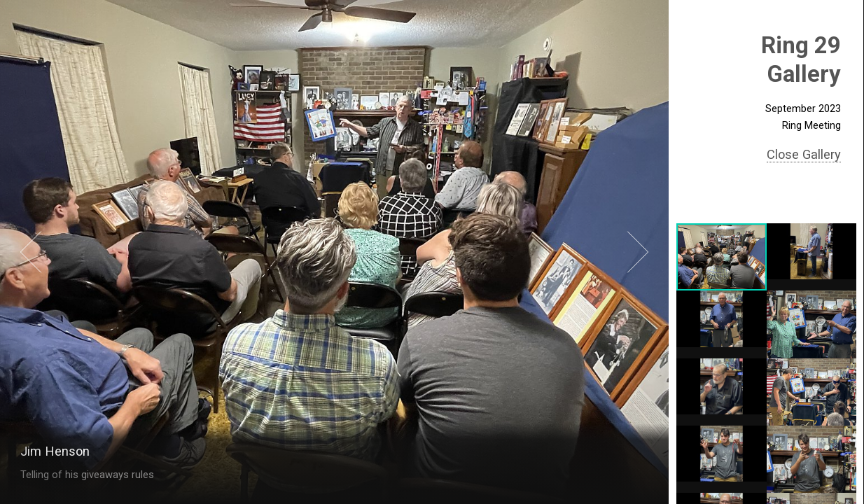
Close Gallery (804, 154)
